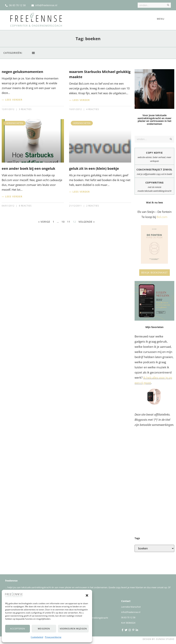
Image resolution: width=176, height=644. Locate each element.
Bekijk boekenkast (155, 272)
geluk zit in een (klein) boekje (94, 168)
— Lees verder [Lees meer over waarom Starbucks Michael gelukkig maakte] (79, 100)
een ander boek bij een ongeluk (28, 168)
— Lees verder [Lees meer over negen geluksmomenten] (12, 100)
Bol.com (162, 217)
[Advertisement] (154, 484)
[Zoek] (168, 5)
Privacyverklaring (53, 637)
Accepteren (18, 629)
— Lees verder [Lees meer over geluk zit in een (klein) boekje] (79, 192)
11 (69, 222)
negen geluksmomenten (22, 72)
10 (63, 222)
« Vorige (44, 222)
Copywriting (155, 183)
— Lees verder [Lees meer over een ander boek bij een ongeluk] (12, 196)
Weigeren (44, 629)
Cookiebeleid (37, 637)
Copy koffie (154, 153)
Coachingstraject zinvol (154, 169)
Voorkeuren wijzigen (73, 629)
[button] (87, 595)
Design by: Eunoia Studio (158, 639)
